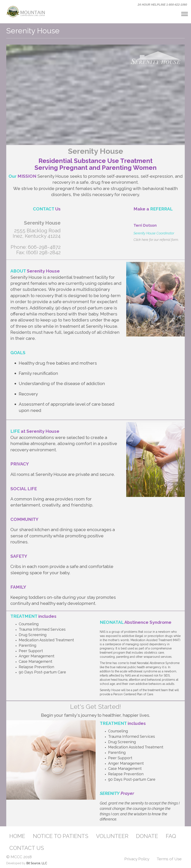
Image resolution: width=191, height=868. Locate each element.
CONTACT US (27, 848)
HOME (17, 836)
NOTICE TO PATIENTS (61, 836)
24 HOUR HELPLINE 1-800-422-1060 (162, 5)
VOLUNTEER (112, 836)
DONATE (147, 836)
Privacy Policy (137, 859)
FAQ (171, 836)
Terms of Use (169, 859)
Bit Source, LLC (37, 863)
